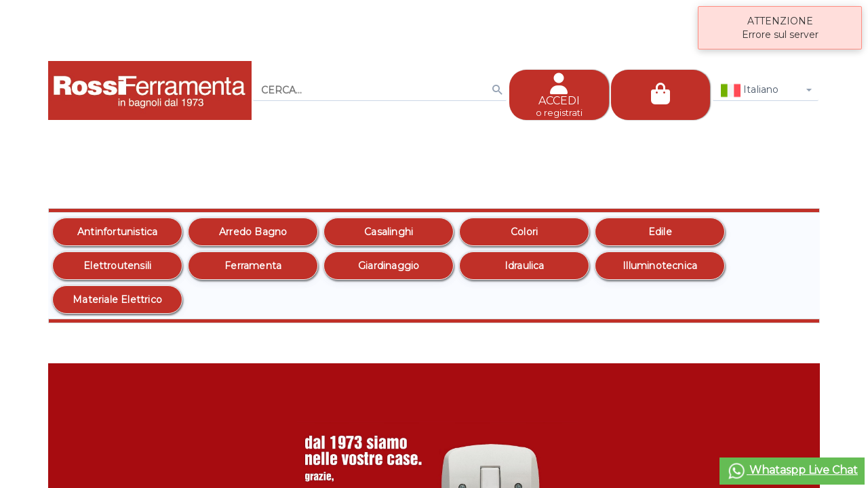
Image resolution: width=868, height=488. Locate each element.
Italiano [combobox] (750, 90)
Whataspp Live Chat (792, 471)
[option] (117, 232)
